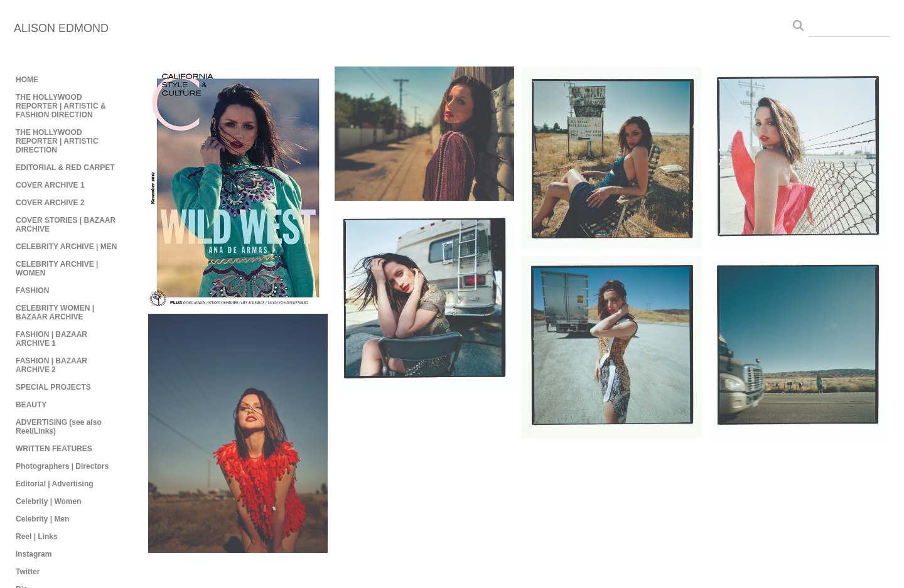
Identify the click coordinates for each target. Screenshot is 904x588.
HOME (27, 80)
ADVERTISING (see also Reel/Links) (59, 427)
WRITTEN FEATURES (54, 449)
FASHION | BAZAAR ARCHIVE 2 (51, 365)
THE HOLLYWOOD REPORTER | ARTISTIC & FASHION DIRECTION (61, 106)
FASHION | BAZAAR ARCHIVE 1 (51, 339)
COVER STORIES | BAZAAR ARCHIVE (66, 225)
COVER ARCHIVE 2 (50, 203)
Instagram (34, 554)
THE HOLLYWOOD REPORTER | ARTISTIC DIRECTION (57, 141)
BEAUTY (31, 405)
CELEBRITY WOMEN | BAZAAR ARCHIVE (55, 313)
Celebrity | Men (42, 519)
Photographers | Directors (62, 466)
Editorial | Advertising (55, 484)
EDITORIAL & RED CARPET (65, 168)
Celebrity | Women (49, 501)
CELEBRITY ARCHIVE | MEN (66, 247)
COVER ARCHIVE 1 (50, 185)
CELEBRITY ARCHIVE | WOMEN (57, 269)
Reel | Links (37, 537)
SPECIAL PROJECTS (53, 387)
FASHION (32, 291)
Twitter (28, 572)
